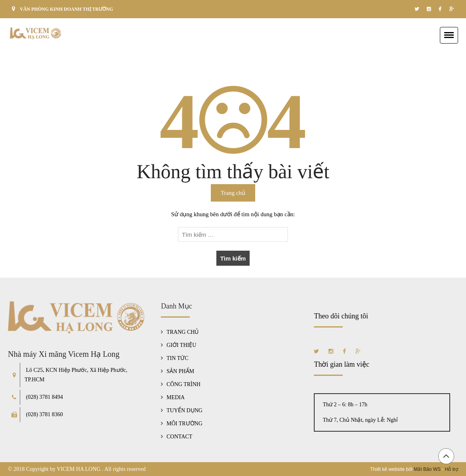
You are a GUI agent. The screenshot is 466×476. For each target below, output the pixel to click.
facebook (440, 9)
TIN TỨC (177, 358)
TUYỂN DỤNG (184, 410)
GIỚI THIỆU (181, 345)
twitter (417, 9)
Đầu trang (446, 456)
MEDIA (176, 397)
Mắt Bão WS (427, 469)
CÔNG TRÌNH (183, 384)
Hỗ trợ (452, 469)
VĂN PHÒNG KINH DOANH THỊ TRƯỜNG (66, 9)
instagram (429, 9)
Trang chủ (233, 193)
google (452, 9)
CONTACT (179, 437)
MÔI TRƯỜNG (184, 424)
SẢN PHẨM (180, 371)
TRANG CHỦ (182, 332)
